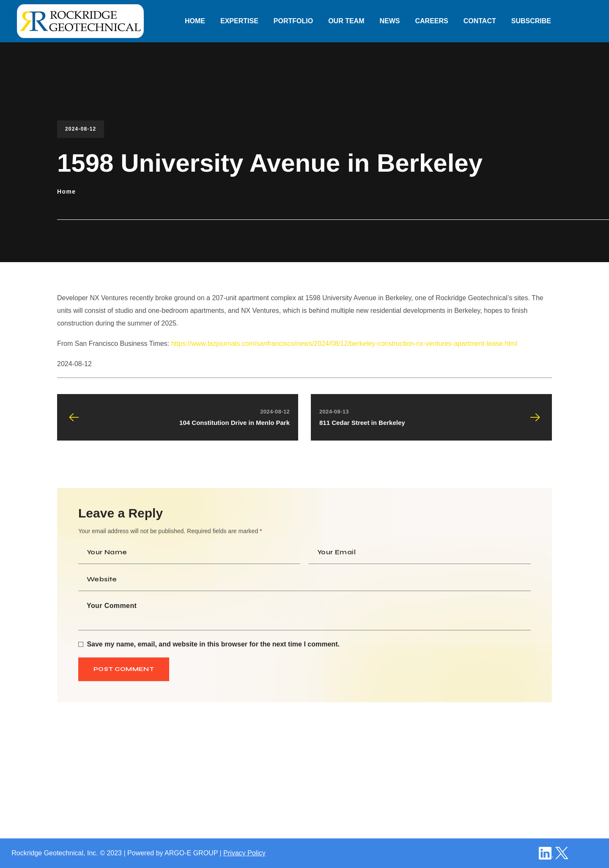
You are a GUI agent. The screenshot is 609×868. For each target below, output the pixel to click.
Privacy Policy (244, 853)
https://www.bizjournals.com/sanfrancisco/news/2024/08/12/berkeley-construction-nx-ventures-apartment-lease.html (344, 344)
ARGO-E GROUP (191, 853)
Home (67, 192)
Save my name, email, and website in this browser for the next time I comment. (213, 644)
